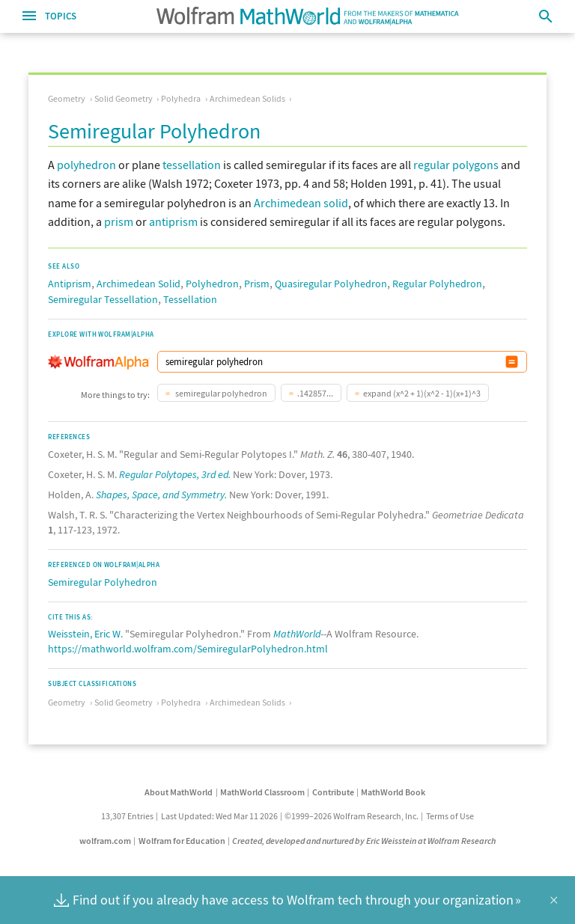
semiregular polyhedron (220, 393)
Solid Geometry (124, 98)
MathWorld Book (393, 792)
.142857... (315, 393)
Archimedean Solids (247, 98)
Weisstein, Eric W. (85, 634)
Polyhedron (212, 284)
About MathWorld (179, 792)
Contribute (333, 792)
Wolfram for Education (182, 841)
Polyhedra (181, 98)
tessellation (192, 165)
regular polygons (456, 165)
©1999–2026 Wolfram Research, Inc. (352, 816)
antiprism (173, 221)
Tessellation (190, 299)
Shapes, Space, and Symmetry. (161, 495)
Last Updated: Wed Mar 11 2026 (219, 816)
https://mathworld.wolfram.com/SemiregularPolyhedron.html (188, 649)
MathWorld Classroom (262, 792)
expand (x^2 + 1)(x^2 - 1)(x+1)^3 (422, 393)
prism (119, 221)
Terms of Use (450, 816)
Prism (257, 284)
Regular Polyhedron (437, 284)
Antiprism (70, 284)
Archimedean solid (301, 203)
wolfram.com (105, 841)
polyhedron (86, 165)
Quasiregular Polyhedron (331, 284)
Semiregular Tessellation (103, 299)
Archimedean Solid (139, 284)
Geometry (67, 98)
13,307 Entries (127, 816)
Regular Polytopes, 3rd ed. (175, 474)
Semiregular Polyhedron (103, 582)
